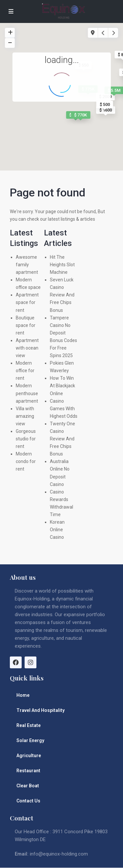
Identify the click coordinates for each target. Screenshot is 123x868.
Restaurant (28, 771)
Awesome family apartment (27, 265)
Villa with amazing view (25, 416)
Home (23, 695)
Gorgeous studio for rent (26, 439)
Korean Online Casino (57, 530)
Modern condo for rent (26, 461)
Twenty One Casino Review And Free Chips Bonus (62, 439)
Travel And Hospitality (41, 710)
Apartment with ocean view (27, 348)
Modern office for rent (25, 371)
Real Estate (29, 725)
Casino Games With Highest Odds (64, 409)
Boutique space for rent (26, 325)
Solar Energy (30, 740)
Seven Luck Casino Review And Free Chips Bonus (62, 295)
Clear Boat (28, 786)
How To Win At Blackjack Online (62, 386)
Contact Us (28, 801)
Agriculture (29, 756)
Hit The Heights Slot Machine (62, 265)
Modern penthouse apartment (27, 393)
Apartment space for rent (27, 302)
